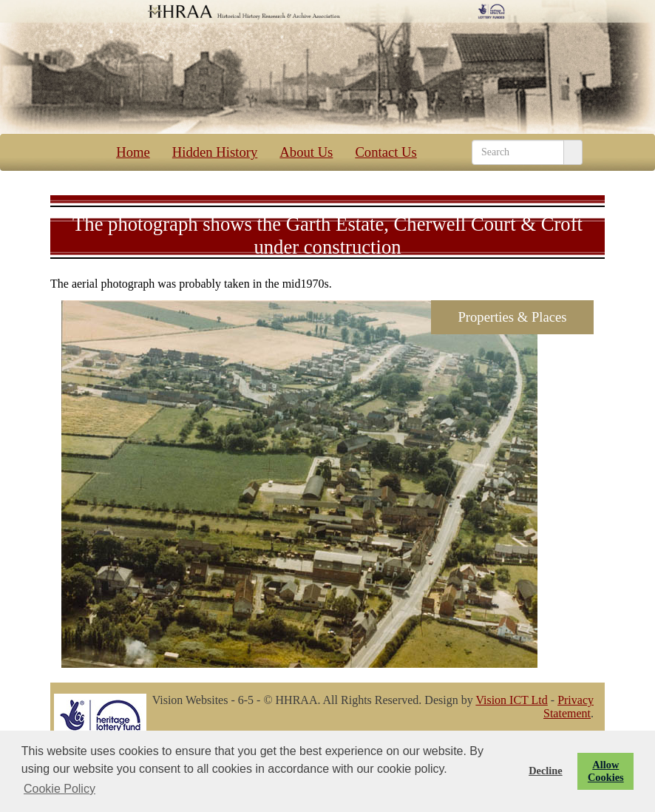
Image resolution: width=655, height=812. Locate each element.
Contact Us (378, 152)
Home (126, 152)
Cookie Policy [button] (60, 789)
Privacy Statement (569, 707)
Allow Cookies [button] (606, 771)
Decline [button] (546, 771)
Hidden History (208, 152)
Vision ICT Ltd (511, 700)
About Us (299, 152)
